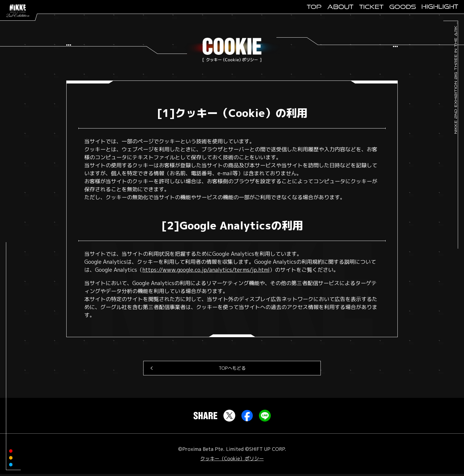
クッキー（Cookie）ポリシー (232, 461)
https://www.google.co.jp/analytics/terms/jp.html (206, 270)
